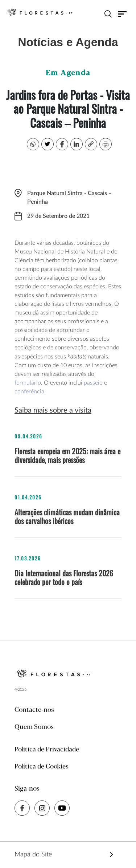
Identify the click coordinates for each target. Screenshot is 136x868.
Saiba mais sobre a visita (53, 410)
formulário (28, 383)
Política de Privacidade (47, 750)
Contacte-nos (34, 710)
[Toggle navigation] (122, 14)
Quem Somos (34, 727)
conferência (29, 392)
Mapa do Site (33, 855)
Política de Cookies (42, 767)
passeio (93, 383)
